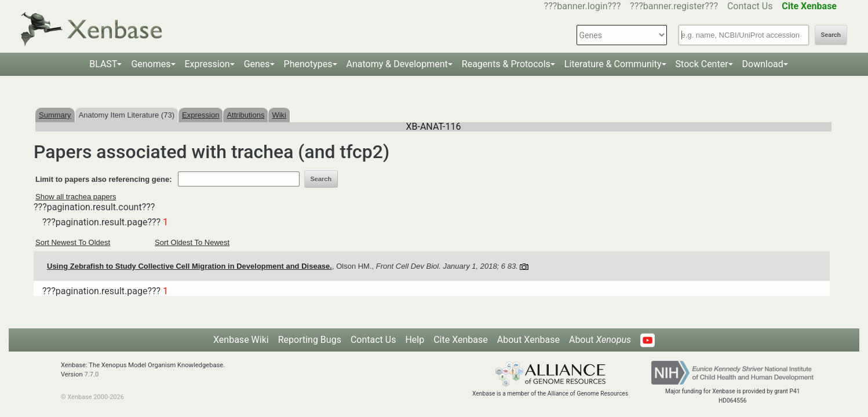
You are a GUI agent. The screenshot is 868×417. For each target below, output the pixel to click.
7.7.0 (91, 374)
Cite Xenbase (461, 340)
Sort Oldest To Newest (192, 242)
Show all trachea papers (76, 197)
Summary (55, 115)
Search (831, 35)
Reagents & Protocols (506, 64)
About (600, 340)
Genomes (151, 64)
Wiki (279, 115)
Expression (207, 64)
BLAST (103, 64)
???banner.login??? (583, 6)
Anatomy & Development (397, 64)
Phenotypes (308, 64)
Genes (257, 64)
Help (415, 340)
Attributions (245, 115)
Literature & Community (613, 64)
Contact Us (750, 6)
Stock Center (702, 64)
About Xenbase (528, 340)
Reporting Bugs (310, 340)
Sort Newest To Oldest (73, 242)
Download (763, 64)
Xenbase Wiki (241, 340)
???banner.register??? (674, 6)
